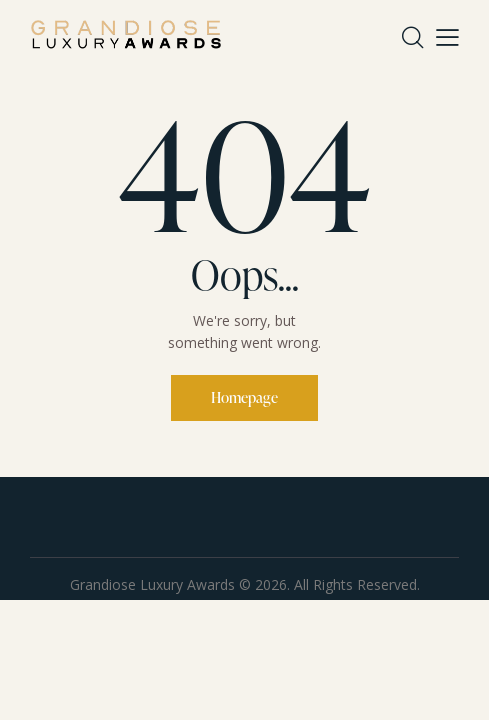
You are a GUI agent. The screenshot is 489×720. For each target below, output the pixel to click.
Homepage (244, 397)
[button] (447, 36)
